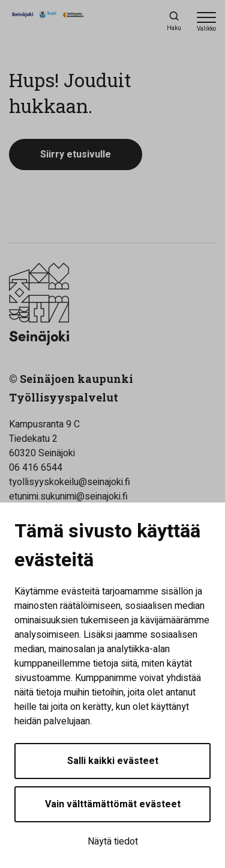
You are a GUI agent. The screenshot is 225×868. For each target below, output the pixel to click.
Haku (174, 28)
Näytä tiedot (113, 842)
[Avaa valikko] (206, 21)
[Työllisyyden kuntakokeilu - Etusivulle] (63, 22)
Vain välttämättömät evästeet (113, 804)
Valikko (206, 29)
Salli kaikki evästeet (113, 761)
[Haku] (174, 21)
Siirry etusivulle (76, 154)
